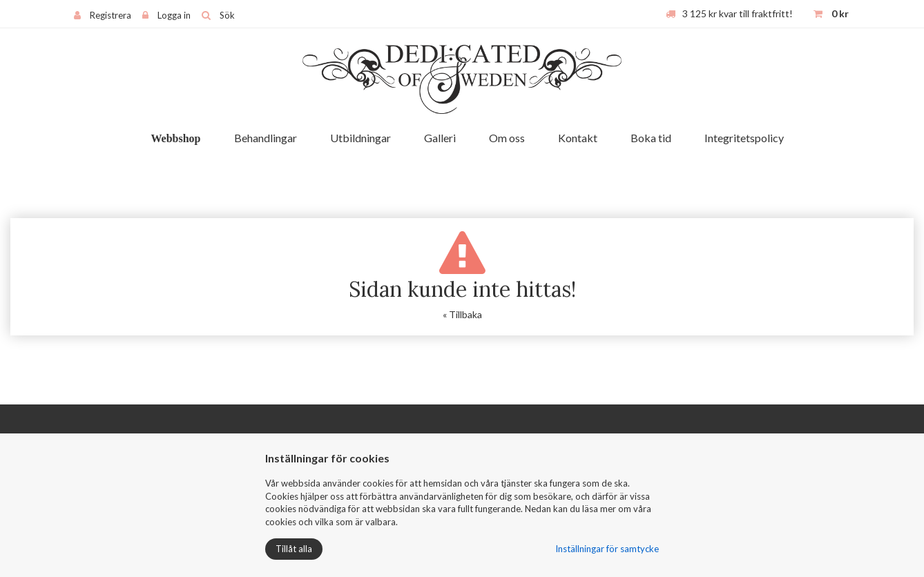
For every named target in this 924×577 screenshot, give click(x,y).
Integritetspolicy (744, 138)
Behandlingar (266, 138)
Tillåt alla (294, 549)
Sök (227, 15)
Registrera (110, 15)
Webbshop (175, 138)
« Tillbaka (462, 314)
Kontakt (578, 138)
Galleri (440, 138)
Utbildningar (360, 138)
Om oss (507, 138)
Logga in (174, 15)
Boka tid (651, 138)
